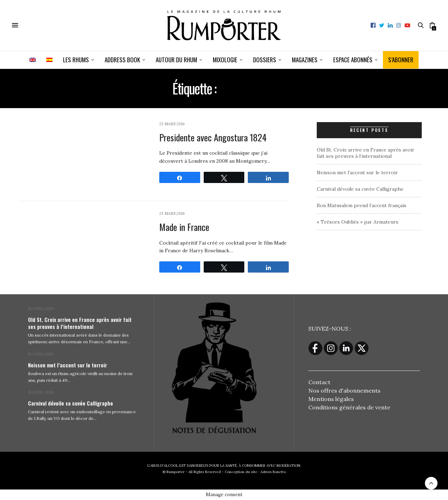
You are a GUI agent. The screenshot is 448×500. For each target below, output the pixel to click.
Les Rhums (76, 60)
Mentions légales (331, 399)
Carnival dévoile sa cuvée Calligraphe (360, 189)
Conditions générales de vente (349, 407)
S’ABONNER (401, 60)
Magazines (305, 60)
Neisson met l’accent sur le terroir (357, 172)
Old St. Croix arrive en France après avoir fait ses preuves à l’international (366, 153)
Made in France (184, 227)
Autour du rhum (176, 60)
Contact (319, 382)
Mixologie (225, 60)
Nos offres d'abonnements (344, 390)
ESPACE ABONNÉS (353, 60)
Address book (122, 60)
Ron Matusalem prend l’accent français (362, 205)
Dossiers (265, 60)
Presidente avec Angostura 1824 (213, 137)
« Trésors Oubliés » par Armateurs (358, 222)
